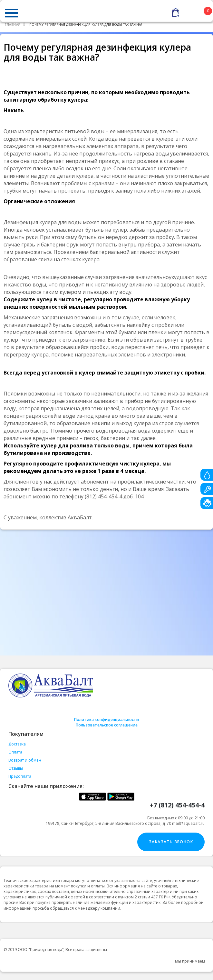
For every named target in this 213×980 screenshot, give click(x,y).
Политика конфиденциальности (106, 720)
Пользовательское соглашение (107, 725)
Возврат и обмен (25, 760)
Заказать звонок (171, 842)
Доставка (17, 744)
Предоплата (20, 776)
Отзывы (16, 768)
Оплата (15, 752)
